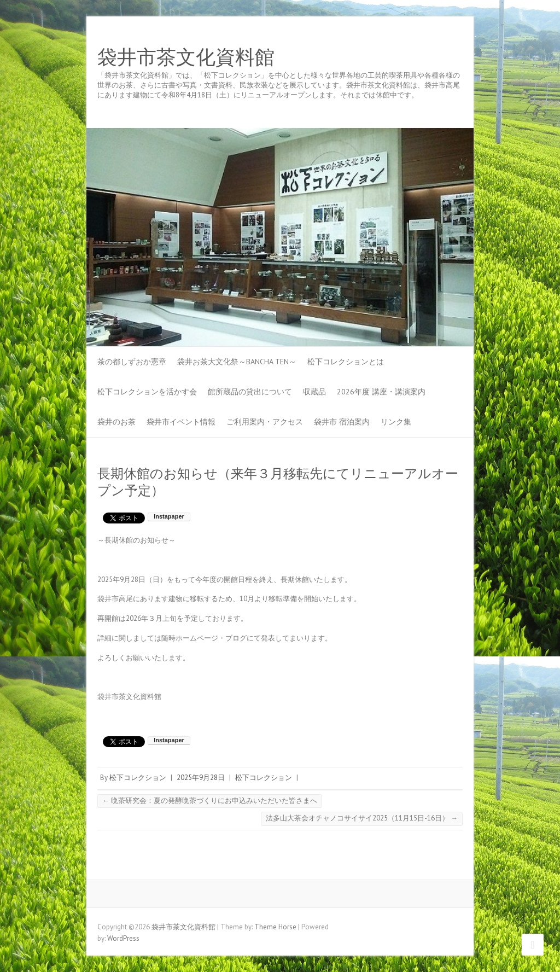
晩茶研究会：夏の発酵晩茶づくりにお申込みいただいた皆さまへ (210, 801)
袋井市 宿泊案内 (342, 422)
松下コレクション (138, 778)
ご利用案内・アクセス (265, 422)
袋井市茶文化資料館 (186, 57)
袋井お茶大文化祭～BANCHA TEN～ (237, 362)
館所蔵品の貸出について (250, 392)
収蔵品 (314, 392)
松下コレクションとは (346, 362)
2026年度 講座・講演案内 (381, 392)
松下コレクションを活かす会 (147, 392)
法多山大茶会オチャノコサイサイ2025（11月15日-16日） (362, 818)
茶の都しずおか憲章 (132, 362)
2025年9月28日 (201, 778)
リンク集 (396, 422)
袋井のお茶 (116, 422)
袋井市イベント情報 (181, 422)
